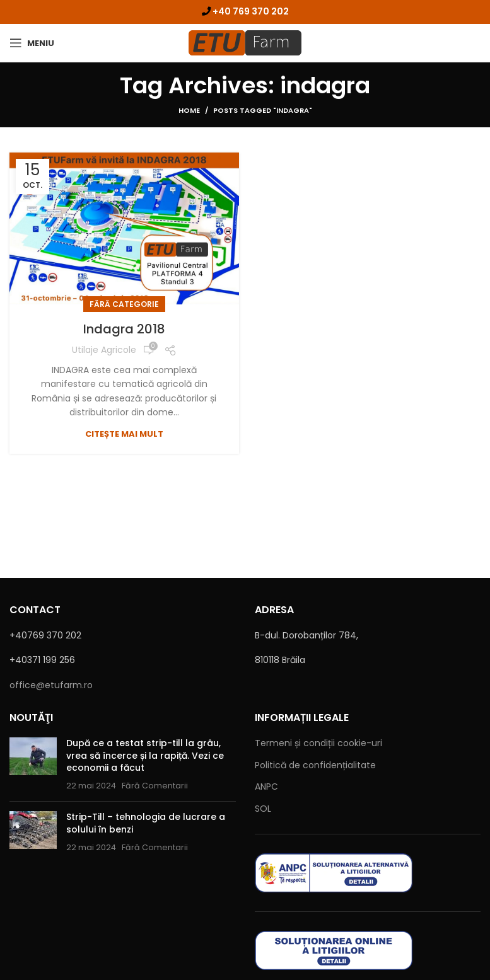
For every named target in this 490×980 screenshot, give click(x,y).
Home (189, 110)
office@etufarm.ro (51, 685)
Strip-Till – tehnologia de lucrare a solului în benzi (146, 823)
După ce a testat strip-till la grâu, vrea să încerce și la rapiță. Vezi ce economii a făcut (145, 755)
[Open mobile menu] (32, 43)
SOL (263, 809)
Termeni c (318, 743)
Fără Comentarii (155, 786)
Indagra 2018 (124, 329)
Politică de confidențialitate (315, 765)
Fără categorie (124, 304)
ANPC (266, 787)
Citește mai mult (124, 434)
